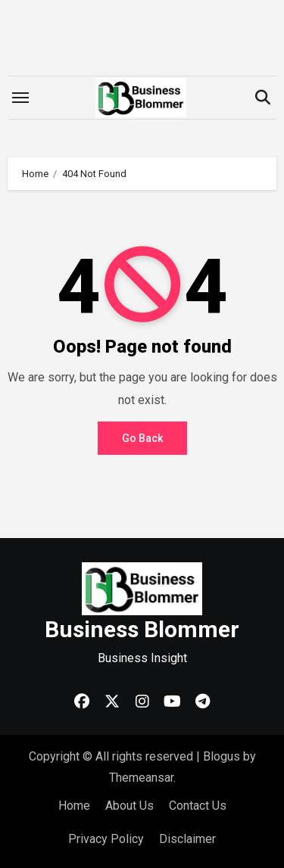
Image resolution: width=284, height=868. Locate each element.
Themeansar (141, 778)
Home (74, 806)
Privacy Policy (106, 839)
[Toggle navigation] (20, 98)
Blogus (222, 756)
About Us (130, 806)
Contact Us (198, 806)
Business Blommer (142, 629)
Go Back (142, 438)
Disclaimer (187, 839)
